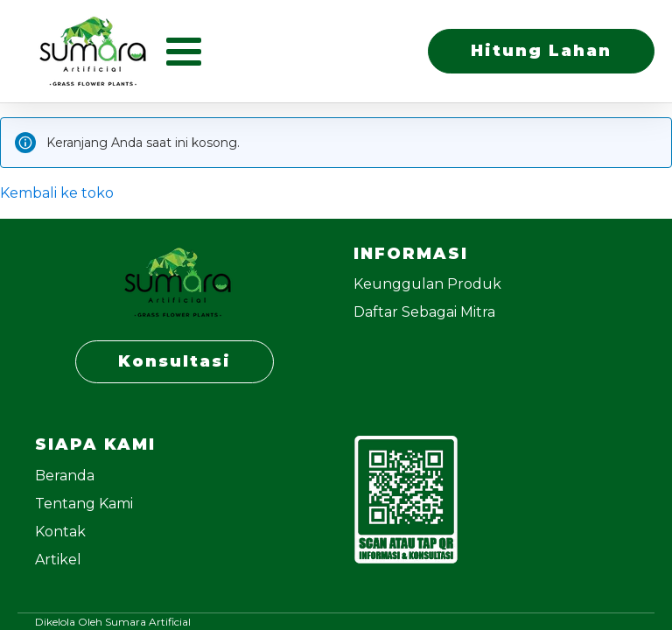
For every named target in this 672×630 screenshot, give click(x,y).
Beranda (65, 476)
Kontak (60, 532)
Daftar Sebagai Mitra (424, 312)
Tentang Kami (84, 504)
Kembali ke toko (57, 193)
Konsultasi (175, 361)
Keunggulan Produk (427, 284)
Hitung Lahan (541, 51)
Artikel (58, 560)
